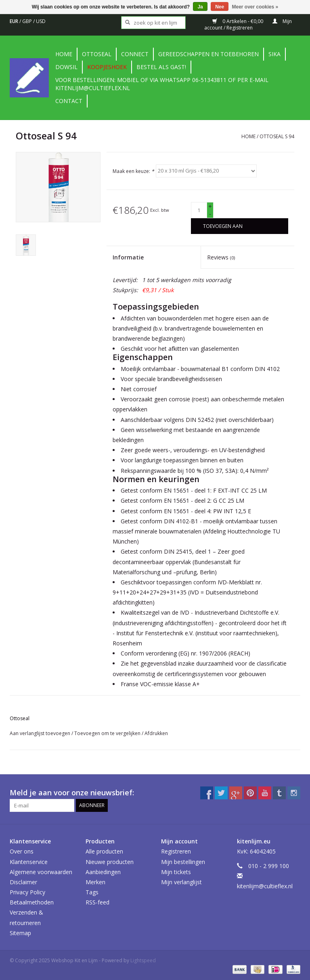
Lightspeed (143, 960)
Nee (220, 7)
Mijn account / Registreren (248, 24)
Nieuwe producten (110, 862)
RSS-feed (97, 902)
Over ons (22, 851)
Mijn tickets (176, 872)
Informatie (128, 257)
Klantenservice (29, 862)
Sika (274, 54)
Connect (135, 54)
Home (64, 54)
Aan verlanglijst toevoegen (41, 733)
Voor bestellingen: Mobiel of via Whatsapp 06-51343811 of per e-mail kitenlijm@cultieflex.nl (162, 84)
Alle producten (104, 851)
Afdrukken (156, 733)
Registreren (176, 851)
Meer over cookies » (255, 7)
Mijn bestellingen (183, 862)
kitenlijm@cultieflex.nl (265, 886)
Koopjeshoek (107, 67)
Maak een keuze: (133, 171)
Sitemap (20, 933)
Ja (200, 7)
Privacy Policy (27, 892)
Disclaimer (23, 882)
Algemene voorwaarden (41, 872)
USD (41, 21)
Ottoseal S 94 (277, 136)
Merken (95, 882)
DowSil (66, 67)
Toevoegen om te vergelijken (108, 733)
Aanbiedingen (103, 872)
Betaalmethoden (32, 902)
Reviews (221, 257)
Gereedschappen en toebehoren (208, 54)
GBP (28, 21)
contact (69, 101)
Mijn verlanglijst (181, 882)
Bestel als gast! (161, 67)
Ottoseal (97, 54)
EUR (15, 21)
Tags (92, 892)
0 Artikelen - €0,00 (238, 21)
